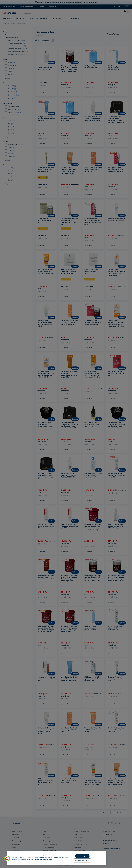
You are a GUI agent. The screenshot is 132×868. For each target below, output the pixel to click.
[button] (7, 858)
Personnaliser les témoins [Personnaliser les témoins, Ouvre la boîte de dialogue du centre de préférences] (82, 860)
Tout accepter (82, 856)
